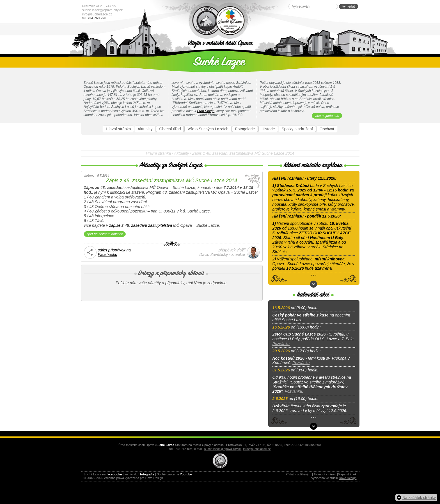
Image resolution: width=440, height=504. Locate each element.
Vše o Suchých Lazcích (208, 129)
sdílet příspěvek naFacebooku (114, 252)
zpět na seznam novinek (105, 234)
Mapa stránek (347, 474)
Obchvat (327, 129)
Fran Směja (206, 111)
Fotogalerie (245, 129)
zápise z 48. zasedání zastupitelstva (141, 225)
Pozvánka (281, 344)
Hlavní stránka (118, 129)
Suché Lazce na (103, 474)
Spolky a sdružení (297, 129)
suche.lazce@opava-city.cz (103, 10)
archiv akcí (139, 474)
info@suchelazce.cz (97, 14)
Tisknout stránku (325, 474)
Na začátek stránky (419, 498)
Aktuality (145, 129)
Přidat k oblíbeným (298, 474)
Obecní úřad (170, 129)
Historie (268, 129)
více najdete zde (327, 116)
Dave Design (348, 478)
